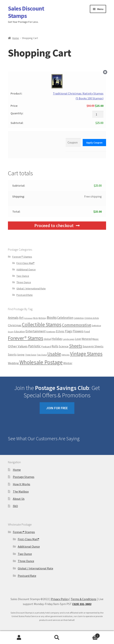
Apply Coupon (94, 143)
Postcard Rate (25, 295)
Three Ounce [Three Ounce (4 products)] (31, 355)
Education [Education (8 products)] (20, 332)
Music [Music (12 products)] (96, 339)
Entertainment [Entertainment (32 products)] (36, 331)
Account (19, 638)
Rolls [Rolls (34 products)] (55, 346)
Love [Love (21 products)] (78, 339)
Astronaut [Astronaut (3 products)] (28, 318)
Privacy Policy (60, 599)
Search (57, 638)
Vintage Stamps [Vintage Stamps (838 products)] (86, 354)
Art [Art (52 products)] (21, 318)
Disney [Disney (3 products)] (11, 332)
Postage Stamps (24, 477)
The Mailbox (21, 491)
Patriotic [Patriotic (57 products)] (34, 346)
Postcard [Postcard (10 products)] (46, 346)
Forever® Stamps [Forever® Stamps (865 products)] (26, 338)
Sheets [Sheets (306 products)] (76, 346)
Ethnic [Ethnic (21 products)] (60, 331)
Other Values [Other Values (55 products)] (18, 346)
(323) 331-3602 (82, 604)
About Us (19, 499)
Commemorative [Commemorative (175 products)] (77, 325)
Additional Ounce (26, 269)
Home (16, 38)
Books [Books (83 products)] (52, 317)
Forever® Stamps (22, 257)
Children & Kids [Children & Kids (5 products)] (92, 318)
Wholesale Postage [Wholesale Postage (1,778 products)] (41, 362)
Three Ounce (24, 282)
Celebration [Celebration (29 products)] (65, 318)
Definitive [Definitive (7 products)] (96, 325)
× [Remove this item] (105, 72)
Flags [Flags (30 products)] (69, 331)
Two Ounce (23, 276)
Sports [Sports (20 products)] (12, 354)
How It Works (22, 484)
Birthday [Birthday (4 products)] (42, 318)
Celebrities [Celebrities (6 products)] (79, 318)
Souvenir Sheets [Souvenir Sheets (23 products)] (93, 346)
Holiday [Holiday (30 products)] (57, 339)
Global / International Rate (31, 288)
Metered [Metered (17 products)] (87, 339)
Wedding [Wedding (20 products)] (13, 363)
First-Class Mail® (25, 263)
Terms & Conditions (84, 599)
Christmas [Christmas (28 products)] (15, 325)
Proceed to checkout (54, 226)
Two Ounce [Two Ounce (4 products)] (42, 355)
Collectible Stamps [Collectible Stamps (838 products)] (42, 324)
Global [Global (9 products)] (47, 339)
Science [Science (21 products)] (64, 346)
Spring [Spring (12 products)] (21, 355)
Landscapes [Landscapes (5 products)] (69, 339)
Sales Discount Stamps (26, 12)
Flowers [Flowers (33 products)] (78, 331)
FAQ (15, 506)
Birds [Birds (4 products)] (36, 318)
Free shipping (93, 196)
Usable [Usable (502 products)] (54, 354)
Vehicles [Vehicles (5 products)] (65, 355)
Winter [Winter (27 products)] (68, 363)
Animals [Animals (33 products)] (13, 318)
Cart (88, 635)
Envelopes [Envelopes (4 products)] (51, 332)
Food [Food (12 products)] (87, 331)
